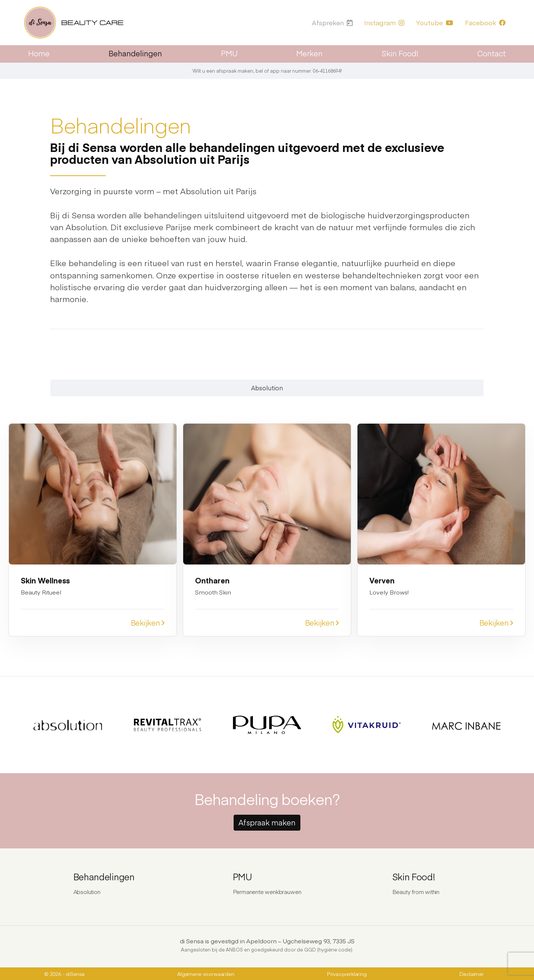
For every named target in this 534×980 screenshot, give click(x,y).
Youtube (435, 22)
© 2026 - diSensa (65, 973)
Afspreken (332, 22)
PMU (229, 53)
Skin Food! (400, 53)
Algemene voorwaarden (206, 973)
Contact (492, 53)
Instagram (384, 22)
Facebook (485, 22)
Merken (309, 53)
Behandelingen (135, 53)
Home (39, 53)
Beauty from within (416, 890)
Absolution (267, 388)
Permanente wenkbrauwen (267, 890)
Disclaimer (472, 973)
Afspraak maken (267, 821)
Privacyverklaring (347, 973)
